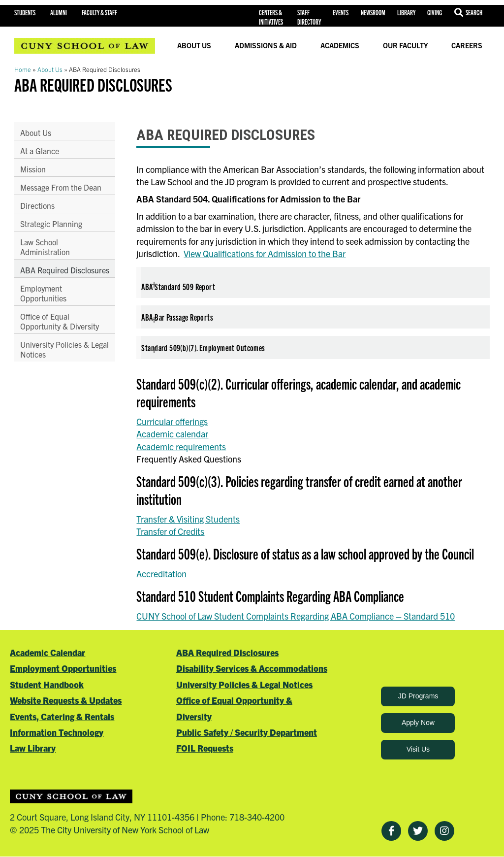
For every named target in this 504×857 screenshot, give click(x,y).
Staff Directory (309, 17)
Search (474, 12)
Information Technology (57, 732)
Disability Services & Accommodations (252, 668)
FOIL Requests (205, 748)
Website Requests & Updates (66, 700)
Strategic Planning (51, 224)
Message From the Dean (61, 187)
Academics (340, 45)
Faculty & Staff (99, 12)
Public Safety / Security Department (247, 732)
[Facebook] (391, 831)
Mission (33, 169)
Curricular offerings (172, 421)
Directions (37, 205)
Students (25, 12)
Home (23, 69)
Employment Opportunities (43, 303)
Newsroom (373, 12)
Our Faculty (406, 45)
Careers (467, 45)
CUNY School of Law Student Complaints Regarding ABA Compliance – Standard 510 (296, 616)
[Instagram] (444, 831)
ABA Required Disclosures (44, 275)
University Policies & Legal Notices (55, 359)
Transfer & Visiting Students (188, 519)
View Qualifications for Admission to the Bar (265, 253)
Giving (435, 12)
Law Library (33, 748)
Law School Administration (45, 247)
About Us (194, 45)
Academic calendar (172, 434)
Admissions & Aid (266, 45)
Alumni (59, 12)
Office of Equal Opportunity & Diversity (60, 331)
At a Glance (40, 151)
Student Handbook (47, 684)
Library (406, 12)
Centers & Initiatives (271, 17)
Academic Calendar (47, 652)
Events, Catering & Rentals (62, 716)
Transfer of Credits (170, 531)
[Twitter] (418, 831)
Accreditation (161, 574)
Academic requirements (181, 446)
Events (341, 12)
